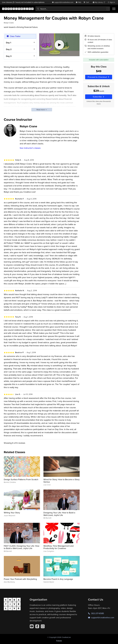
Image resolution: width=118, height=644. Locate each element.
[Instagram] (43, 626)
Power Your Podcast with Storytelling (20, 579)
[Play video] (59, 45)
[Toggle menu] (114, 9)
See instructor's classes (30, 148)
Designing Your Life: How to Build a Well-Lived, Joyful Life (59, 514)
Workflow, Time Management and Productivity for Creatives (58, 547)
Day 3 (9, 56)
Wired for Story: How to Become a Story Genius (61, 481)
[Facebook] (37, 626)
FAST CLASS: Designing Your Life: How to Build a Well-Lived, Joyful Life (22, 547)
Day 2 (9, 49)
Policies (59, 641)
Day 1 (9, 42)
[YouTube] (32, 626)
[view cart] (87, 2)
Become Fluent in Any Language (58, 579)
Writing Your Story (12, 513)
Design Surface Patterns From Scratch (21, 479)
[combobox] (73, 9)
